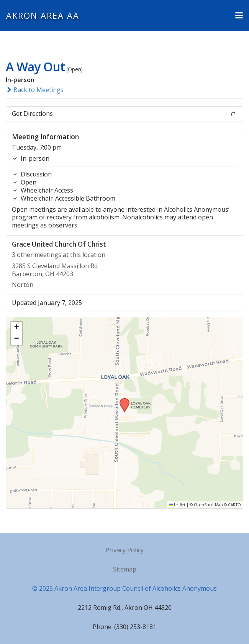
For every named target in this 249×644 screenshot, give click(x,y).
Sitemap (125, 569)
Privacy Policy (124, 550)
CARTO (234, 505)
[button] (239, 15)
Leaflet (177, 505)
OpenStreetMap (208, 505)
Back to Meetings (35, 90)
